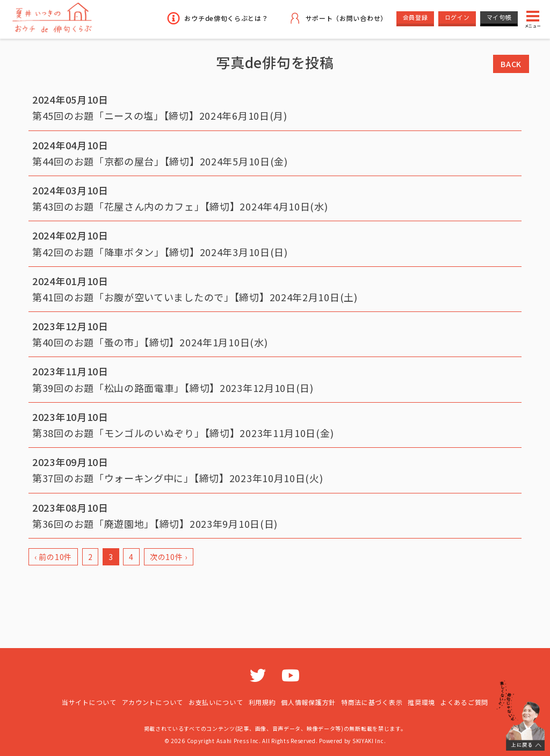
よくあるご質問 (464, 702)
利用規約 (262, 702)
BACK (511, 64)
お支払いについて (216, 702)
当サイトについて (89, 702)
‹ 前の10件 (53, 557)
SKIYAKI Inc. (369, 741)
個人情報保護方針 (308, 702)
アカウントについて (153, 702)
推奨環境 (421, 702)
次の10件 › (169, 557)
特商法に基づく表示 (372, 702)
